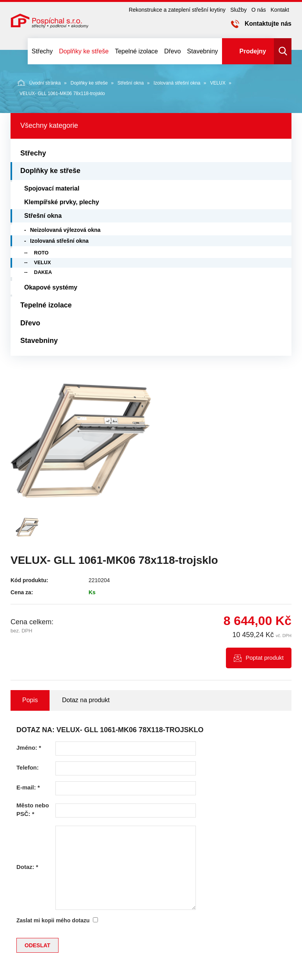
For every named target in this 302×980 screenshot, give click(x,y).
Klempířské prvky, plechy (62, 202)
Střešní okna (131, 83)
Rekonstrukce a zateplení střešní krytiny (177, 10)
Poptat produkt (265, 658)
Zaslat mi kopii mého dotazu (53, 920)
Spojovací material (52, 188)
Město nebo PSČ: (33, 809)
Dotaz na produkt (86, 700)
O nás (258, 10)
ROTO (41, 253)
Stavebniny (202, 51)
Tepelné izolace (136, 51)
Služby (238, 10)
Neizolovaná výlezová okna (65, 230)
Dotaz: (27, 867)
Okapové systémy (51, 287)
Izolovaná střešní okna (177, 83)
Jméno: (29, 748)
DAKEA (43, 272)
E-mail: (28, 787)
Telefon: (28, 767)
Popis (30, 700)
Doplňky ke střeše (84, 51)
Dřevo (173, 51)
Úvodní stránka (39, 83)
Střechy (42, 51)
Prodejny (253, 51)
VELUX (218, 83)
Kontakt (280, 10)
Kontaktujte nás (268, 24)
